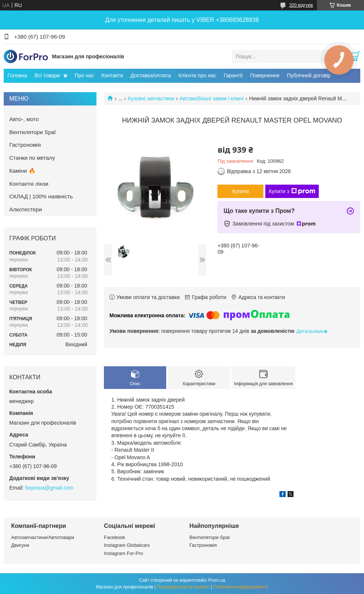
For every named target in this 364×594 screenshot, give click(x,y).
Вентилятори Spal (32, 132)
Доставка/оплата (151, 75)
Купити (241, 191)
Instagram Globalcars (127, 545)
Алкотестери (26, 209)
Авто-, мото (24, 119)
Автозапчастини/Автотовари (43, 537)
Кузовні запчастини (151, 98)
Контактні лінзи (29, 184)
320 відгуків (301, 5)
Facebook (114, 537)
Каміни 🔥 (22, 171)
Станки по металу (32, 158)
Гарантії (233, 75)
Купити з (292, 191)
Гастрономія (25, 145)
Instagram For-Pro (123, 553)
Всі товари (47, 75)
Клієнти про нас (197, 75)
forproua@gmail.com (49, 488)
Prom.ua (217, 580)
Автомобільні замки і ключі (212, 98)
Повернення (265, 75)
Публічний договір (309, 75)
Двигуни (20, 545)
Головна (17, 75)
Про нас (84, 75)
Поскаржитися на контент (183, 587)
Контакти (112, 75)
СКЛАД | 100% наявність (41, 196)
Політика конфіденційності (241, 587)
